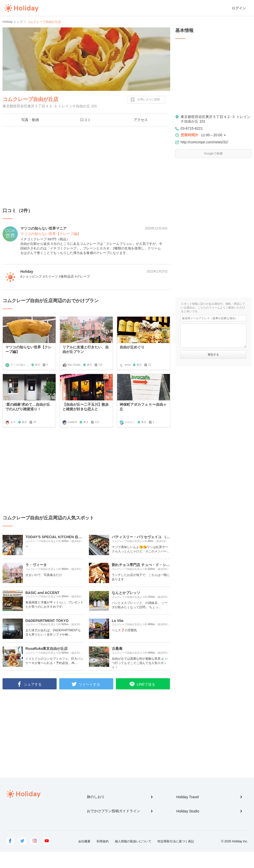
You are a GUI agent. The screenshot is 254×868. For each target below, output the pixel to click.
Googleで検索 (213, 154)
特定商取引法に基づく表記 (176, 841)
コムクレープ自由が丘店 (30, 99)
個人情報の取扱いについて (133, 841)
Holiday (21, 8)
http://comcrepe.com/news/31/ (204, 142)
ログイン (239, 8)
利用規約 (103, 841)
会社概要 (84, 841)
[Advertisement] (86, 167)
